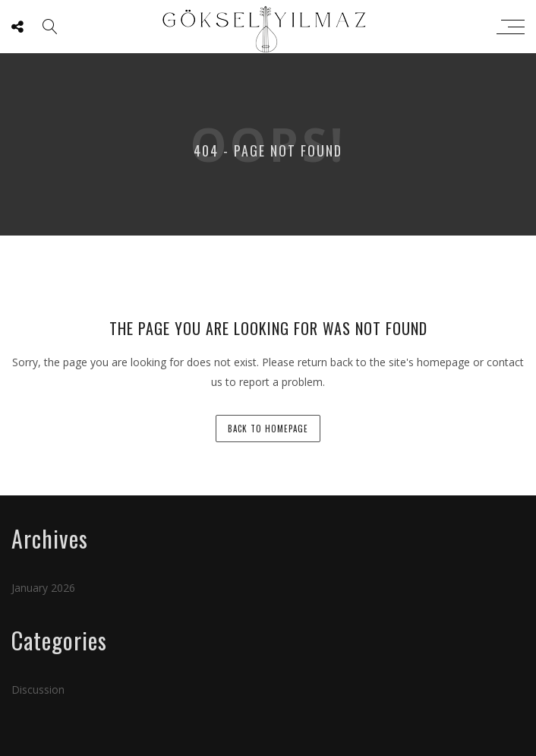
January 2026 (43, 588)
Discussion (38, 690)
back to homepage (268, 429)
